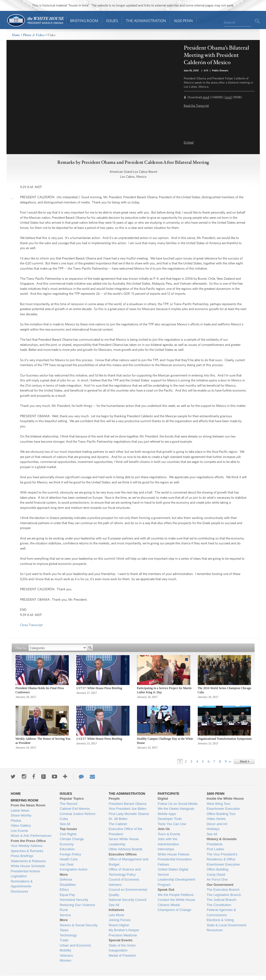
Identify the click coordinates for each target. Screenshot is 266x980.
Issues (112, 21)
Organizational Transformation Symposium (225, 739)
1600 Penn (183, 21)
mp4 (206, 97)
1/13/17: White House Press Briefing (99, 739)
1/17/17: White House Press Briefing (99, 688)
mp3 (229, 97)
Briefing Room (84, 21)
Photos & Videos (34, 35)
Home (35, 20)
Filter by (21, 648)
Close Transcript (31, 625)
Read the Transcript (196, 105)
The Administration (146, 21)
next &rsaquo (244, 762)
